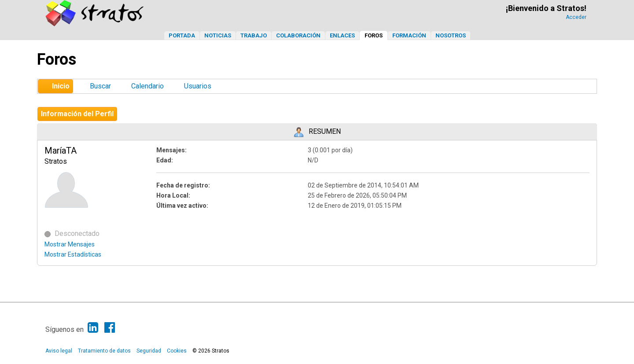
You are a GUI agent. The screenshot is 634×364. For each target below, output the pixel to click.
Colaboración (298, 35)
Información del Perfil (77, 114)
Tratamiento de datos (104, 351)
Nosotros (451, 35)
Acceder (576, 17)
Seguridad (149, 351)
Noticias (218, 35)
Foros (374, 35)
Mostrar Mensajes (70, 244)
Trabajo (254, 35)
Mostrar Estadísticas (73, 254)
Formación (409, 35)
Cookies (177, 351)
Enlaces (342, 35)
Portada (182, 35)
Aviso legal (59, 351)
